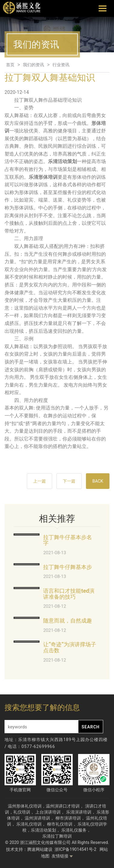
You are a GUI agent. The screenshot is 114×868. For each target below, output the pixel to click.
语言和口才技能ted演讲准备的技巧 (69, 594)
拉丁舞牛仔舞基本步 (68, 567)
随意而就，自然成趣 (68, 621)
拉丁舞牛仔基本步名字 (68, 540)
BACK (98, 481)
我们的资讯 (33, 65)
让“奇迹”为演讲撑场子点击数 (70, 647)
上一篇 (40, 481)
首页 (10, 65)
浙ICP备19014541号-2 (76, 849)
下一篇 (69, 481)
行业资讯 (61, 65)
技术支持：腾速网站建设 (29, 849)
